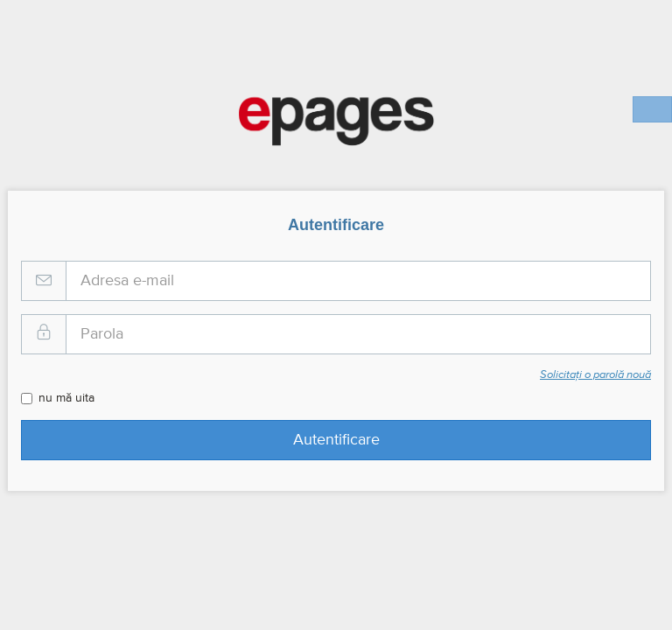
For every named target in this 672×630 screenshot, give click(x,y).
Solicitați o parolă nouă (595, 375)
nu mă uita (58, 398)
